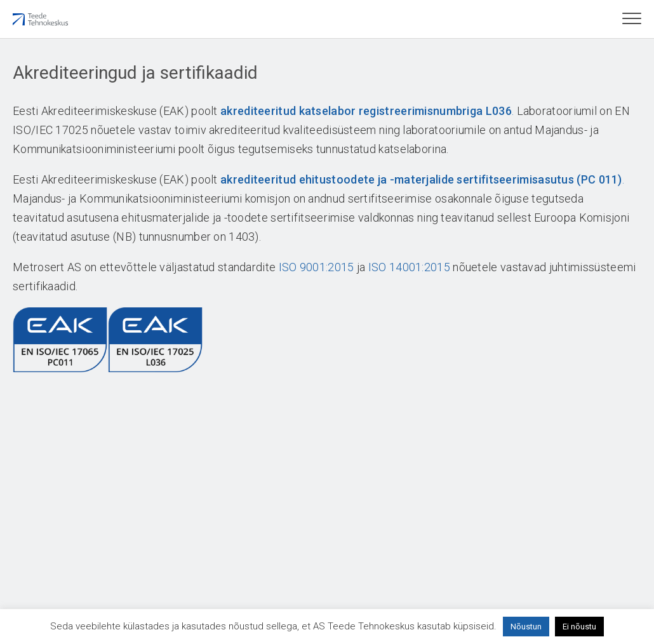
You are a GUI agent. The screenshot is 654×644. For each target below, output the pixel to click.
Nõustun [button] (526, 627)
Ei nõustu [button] (579, 627)
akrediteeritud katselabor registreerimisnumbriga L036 (366, 111)
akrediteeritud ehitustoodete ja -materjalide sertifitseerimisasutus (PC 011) (421, 179)
